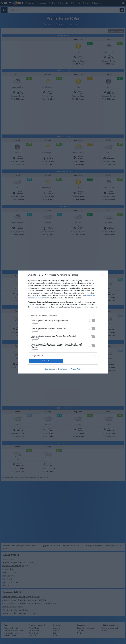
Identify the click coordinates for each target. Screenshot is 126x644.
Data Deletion (50, 369)
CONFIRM (46, 361)
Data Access (63, 369)
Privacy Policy (76, 369)
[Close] (104, 275)
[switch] (92, 321)
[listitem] (63, 315)
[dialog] (63, 322)
